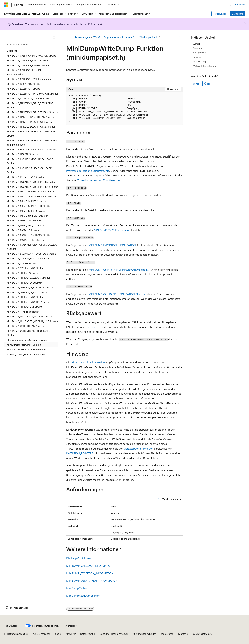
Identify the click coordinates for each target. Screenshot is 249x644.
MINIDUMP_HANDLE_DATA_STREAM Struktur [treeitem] (31, 117)
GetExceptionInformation (139, 448)
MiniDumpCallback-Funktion (88, 362)
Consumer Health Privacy (113, 634)
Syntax (196, 44)
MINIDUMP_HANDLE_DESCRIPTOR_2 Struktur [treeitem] (31, 127)
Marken (182, 634)
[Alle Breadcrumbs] (69, 37)
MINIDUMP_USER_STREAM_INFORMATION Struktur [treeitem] (29, 333)
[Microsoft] (6, 5)
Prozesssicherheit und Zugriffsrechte (88, 171)
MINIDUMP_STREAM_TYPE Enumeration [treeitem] (28, 258)
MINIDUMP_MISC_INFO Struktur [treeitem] (24, 220)
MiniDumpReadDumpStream (83, 595)
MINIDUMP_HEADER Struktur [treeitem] (22, 154)
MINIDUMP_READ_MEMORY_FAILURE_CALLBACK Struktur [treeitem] (32, 247)
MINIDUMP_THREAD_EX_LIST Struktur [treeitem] (27, 292)
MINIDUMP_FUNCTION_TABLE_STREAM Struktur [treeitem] (32, 112)
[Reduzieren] (54, 37)
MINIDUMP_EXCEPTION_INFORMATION (112, 245)
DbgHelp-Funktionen (79, 558)
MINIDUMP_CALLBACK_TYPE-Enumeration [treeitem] (29, 79)
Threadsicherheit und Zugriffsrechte (99, 180)
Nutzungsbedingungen (144, 634)
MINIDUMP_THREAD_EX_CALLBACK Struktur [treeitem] (30, 287)
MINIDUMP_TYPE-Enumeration (112, 230)
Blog (57, 634)
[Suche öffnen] (230, 5)
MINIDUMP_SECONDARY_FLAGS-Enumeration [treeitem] (31, 254)
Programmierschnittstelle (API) (119, 37)
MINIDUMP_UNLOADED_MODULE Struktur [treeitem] (30, 316)
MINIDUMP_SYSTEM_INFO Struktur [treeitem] (26, 268)
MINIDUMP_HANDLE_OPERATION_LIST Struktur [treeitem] (32, 149)
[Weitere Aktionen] (180, 37)
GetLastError (94, 327)
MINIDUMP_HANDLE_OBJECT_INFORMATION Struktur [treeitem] (31, 134)
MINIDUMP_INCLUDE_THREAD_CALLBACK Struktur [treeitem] (29, 170)
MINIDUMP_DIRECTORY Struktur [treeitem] (24, 84)
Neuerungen (220, 14)
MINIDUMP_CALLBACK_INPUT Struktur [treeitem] (27, 60)
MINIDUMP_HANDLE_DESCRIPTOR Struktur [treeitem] (30, 122)
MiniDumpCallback (78, 588)
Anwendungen (82, 37)
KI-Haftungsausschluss (16, 634)
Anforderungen (200, 61)
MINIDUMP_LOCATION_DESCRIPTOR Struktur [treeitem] (31, 182)
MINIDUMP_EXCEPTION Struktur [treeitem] (24, 89)
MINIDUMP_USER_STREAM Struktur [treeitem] (26, 326)
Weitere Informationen (204, 66)
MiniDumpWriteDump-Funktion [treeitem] (24, 345)
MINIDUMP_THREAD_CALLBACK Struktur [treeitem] (28, 278)
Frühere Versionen (41, 634)
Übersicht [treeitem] (12, 51)
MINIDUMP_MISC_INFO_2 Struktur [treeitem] (25, 225)
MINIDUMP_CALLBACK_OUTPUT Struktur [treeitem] (29, 65)
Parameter (198, 48)
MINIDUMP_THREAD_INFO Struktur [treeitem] (26, 297)
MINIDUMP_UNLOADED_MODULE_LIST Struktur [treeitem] (32, 321)
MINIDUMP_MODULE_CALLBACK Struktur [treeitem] (29, 235)
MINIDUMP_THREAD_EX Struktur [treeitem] (24, 283)
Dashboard (237, 14)
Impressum (166, 634)
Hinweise (197, 57)
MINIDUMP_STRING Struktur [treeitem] (22, 263)
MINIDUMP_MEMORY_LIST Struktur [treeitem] (26, 211)
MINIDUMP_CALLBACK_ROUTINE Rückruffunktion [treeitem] (24, 72)
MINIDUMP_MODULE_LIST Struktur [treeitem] (26, 240)
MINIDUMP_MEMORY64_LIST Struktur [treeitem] (27, 216)
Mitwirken (71, 634)
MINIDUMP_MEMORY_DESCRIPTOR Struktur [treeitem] (30, 191)
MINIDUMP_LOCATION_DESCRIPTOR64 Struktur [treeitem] (32, 187)
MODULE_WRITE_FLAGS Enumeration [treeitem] (26, 350)
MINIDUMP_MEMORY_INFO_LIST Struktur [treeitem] (29, 206)
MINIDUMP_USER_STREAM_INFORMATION (92, 581)
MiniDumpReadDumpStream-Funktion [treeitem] (27, 340)
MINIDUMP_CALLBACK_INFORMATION (89, 566)
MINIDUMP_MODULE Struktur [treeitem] (23, 230)
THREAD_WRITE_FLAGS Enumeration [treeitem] (26, 354)
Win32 (97, 37)
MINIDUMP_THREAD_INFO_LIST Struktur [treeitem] (28, 302)
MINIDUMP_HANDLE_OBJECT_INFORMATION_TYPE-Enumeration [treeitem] (32, 143)
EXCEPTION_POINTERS (80, 453)
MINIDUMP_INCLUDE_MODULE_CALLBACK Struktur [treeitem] (30, 161)
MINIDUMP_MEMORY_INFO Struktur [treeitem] (26, 201)
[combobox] (31, 45)
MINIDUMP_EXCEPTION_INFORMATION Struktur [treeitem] (32, 94)
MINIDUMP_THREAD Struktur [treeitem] (22, 273)
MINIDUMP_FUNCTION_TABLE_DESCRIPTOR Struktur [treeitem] (30, 105)
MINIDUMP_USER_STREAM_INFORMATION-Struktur (119, 270)
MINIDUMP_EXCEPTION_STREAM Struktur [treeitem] (29, 98)
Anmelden (240, 4)
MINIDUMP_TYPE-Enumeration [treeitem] (23, 312)
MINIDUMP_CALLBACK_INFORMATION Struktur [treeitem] (32, 56)
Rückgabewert (200, 52)
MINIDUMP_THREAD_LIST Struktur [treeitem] (25, 307)
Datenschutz (87, 634)
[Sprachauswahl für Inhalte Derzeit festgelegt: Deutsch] (12, 626)
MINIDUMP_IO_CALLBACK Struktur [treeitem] (25, 177)
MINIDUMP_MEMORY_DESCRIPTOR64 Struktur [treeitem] (32, 196)
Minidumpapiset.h (148, 37)
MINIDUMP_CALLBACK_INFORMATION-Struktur (117, 294)
